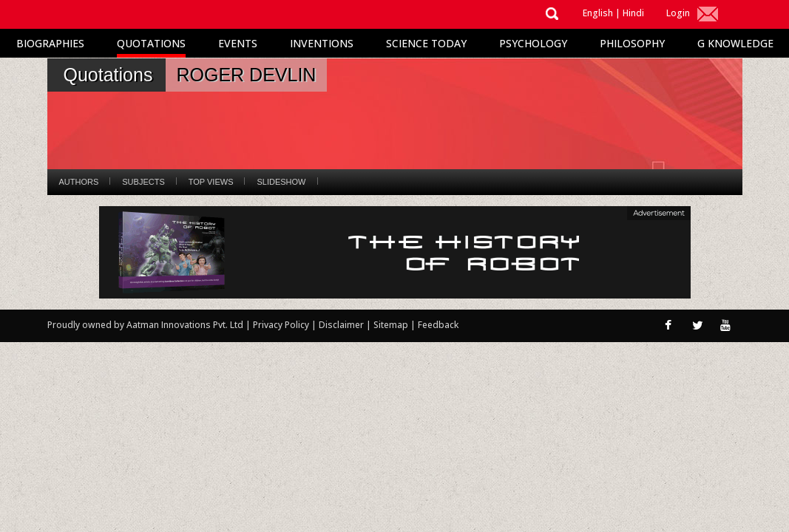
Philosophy (632, 43)
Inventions (322, 43)
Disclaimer (341, 325)
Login (678, 13)
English (598, 13)
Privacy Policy (282, 325)
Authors (79, 182)
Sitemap (392, 325)
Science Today (426, 43)
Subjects (143, 182)
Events (238, 43)
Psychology (533, 43)
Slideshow (281, 182)
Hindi (633, 13)
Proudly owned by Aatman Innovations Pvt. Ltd (145, 325)
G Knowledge (735, 43)
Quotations (151, 43)
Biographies (50, 43)
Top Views (211, 182)
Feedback (438, 325)
